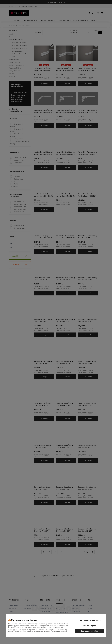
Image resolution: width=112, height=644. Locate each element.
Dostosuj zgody (90, 626)
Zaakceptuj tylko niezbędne (90, 620)
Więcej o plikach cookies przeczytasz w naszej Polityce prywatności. (41, 631)
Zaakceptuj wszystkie (90, 631)
